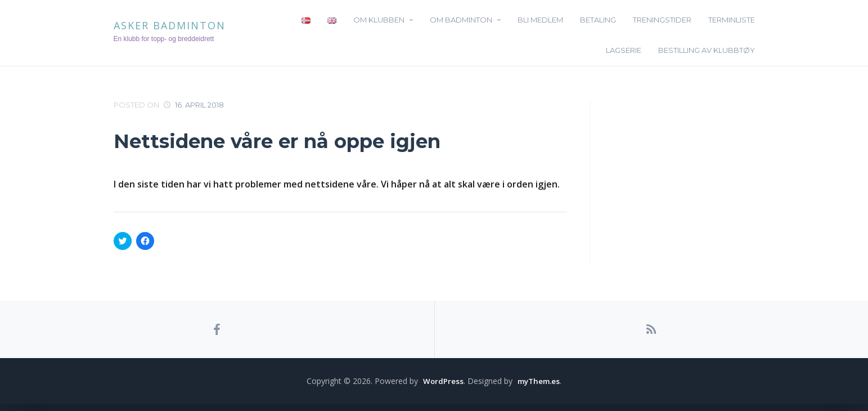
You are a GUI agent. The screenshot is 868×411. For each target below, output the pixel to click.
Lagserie (624, 50)
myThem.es (539, 388)
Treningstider (662, 20)
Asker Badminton (170, 25)
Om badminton (461, 20)
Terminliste (732, 20)
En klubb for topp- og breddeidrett (164, 39)
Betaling (598, 20)
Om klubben (379, 20)
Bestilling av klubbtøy (707, 50)
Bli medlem (540, 20)
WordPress (441, 388)
